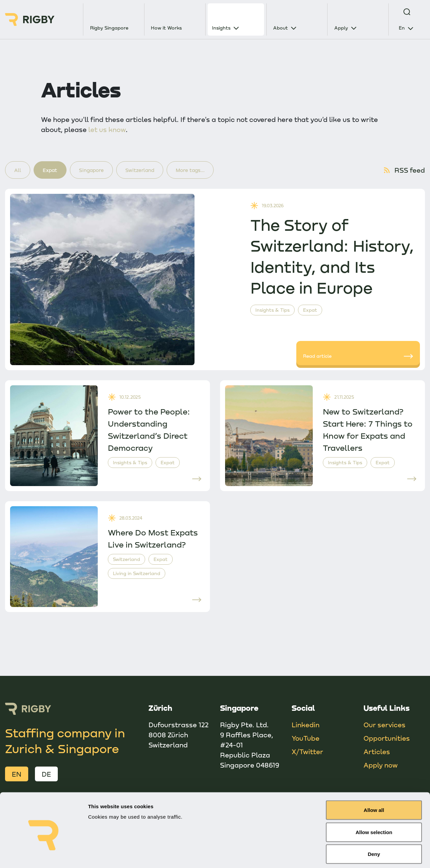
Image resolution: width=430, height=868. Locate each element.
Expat (53, 170)
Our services (384, 726)
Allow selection (374, 802)
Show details (353, 855)
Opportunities (387, 739)
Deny (374, 824)
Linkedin (306, 726)
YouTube (306, 739)
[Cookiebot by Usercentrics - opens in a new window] (44, 855)
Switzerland (149, 170)
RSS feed (404, 171)
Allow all (374, 780)
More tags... (203, 170)
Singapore (97, 170)
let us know (107, 129)
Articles (377, 752)
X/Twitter (307, 752)
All (19, 170)
